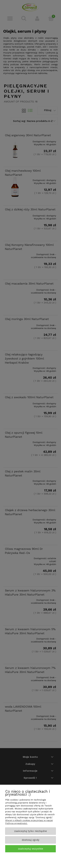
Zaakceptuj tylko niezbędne (30, 831)
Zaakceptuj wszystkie (30, 849)
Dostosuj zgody (31, 840)
